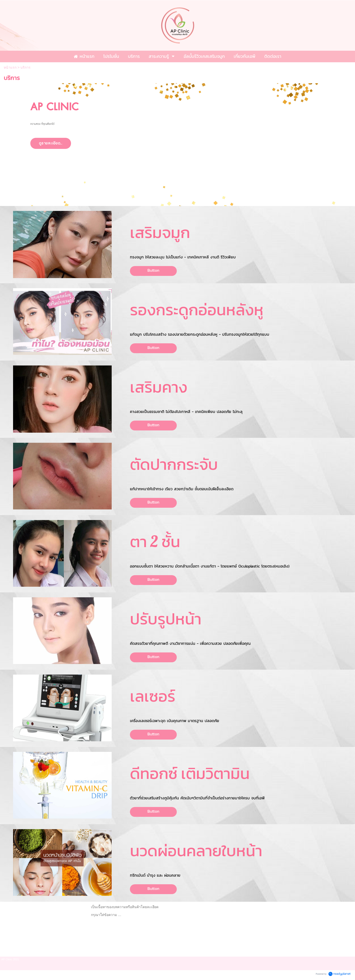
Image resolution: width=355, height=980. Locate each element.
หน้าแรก (10, 67)
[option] (177, 145)
